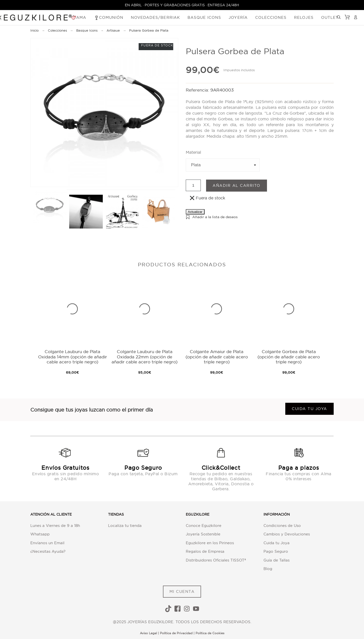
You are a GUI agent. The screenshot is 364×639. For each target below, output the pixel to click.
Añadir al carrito (237, 185)
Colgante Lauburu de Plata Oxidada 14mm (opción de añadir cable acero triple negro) (73, 357)
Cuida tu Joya (277, 543)
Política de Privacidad (176, 633)
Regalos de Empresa (205, 551)
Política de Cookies (210, 633)
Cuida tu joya (309, 409)
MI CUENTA (182, 591)
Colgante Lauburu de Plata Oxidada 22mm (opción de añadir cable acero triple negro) (145, 357)
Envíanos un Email (47, 543)
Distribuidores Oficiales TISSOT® (216, 560)
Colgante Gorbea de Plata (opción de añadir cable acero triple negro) (289, 357)
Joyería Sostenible (203, 534)
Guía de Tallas (277, 560)
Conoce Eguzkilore (204, 526)
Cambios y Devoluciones (287, 534)
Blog (268, 569)
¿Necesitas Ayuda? (48, 551)
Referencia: (198, 90)
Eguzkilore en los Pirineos (210, 543)
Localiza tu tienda (125, 526)
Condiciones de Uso (282, 526)
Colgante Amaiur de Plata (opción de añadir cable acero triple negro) (217, 357)
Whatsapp (40, 534)
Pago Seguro (276, 551)
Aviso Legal (148, 633)
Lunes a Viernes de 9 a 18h (55, 526)
